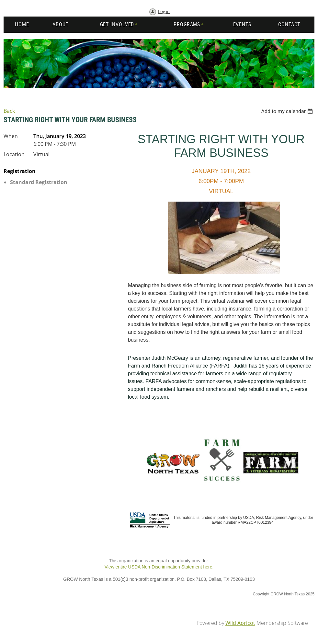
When (11, 136)
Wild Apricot (240, 623)
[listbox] (288, 111)
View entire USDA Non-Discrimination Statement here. (159, 567)
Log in (164, 11)
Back (9, 111)
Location (14, 154)
